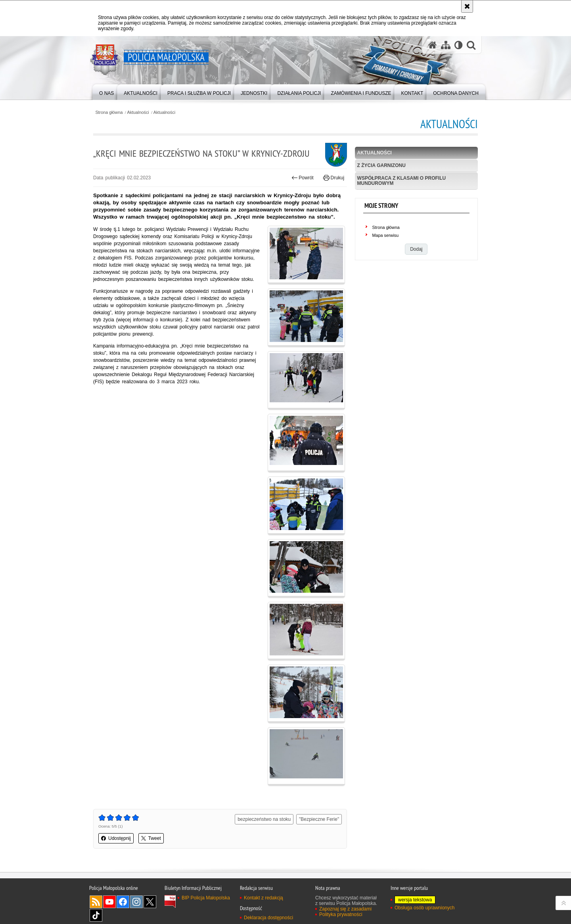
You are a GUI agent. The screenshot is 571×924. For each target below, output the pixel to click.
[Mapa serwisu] (446, 45)
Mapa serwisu (386, 235)
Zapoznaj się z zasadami (345, 909)
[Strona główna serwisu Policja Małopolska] (433, 45)
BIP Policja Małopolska (206, 898)
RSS (96, 902)
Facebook (123, 902)
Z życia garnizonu (381, 165)
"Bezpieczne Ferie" (319, 819)
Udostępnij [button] (116, 838)
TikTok (96, 915)
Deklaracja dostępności (268, 918)
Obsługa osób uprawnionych (424, 908)
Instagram (136, 902)
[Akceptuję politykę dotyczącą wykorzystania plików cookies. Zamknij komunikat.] (467, 6)
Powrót (303, 178)
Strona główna (109, 112)
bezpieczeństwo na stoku (264, 819)
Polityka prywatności (341, 914)
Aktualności (138, 112)
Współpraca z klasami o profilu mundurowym (402, 181)
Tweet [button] (151, 838)
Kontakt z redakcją (263, 898)
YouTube (109, 902)
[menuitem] (106, 91)
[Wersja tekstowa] (459, 45)
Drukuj (334, 178)
